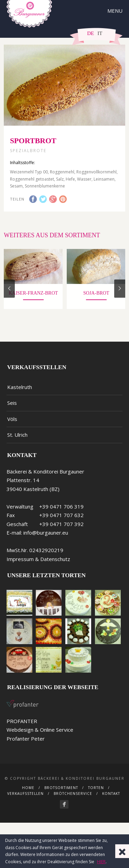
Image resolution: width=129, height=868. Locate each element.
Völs (12, 423)
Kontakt (111, 798)
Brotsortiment (61, 792)
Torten (96, 792)
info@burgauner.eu (46, 537)
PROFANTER (22, 726)
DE (90, 33)
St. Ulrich (17, 439)
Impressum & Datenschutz (38, 563)
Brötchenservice (73, 798)
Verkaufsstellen (25, 798)
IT (100, 33)
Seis (12, 407)
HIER (101, 862)
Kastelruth (20, 391)
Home (28, 792)
